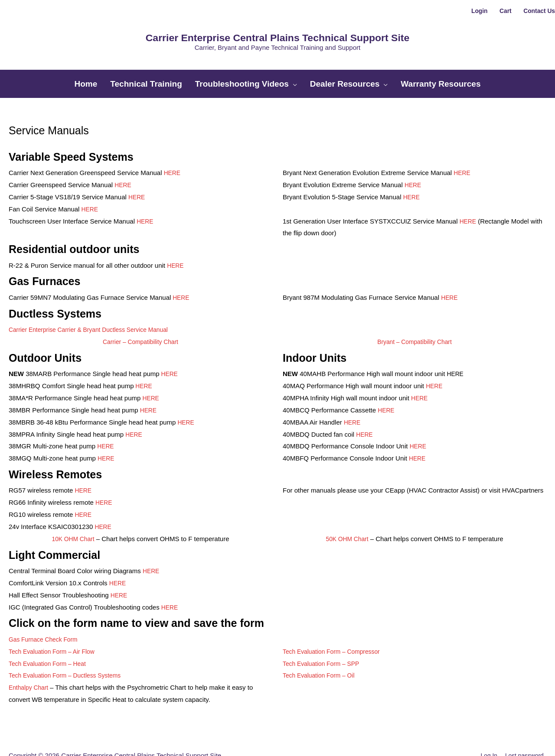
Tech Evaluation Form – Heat (51, 641)
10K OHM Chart (73, 516)
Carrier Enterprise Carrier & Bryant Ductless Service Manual (95, 307)
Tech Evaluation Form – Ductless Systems (70, 653)
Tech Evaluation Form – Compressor (335, 628)
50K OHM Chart (347, 516)
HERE (173, 150)
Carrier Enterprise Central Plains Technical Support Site (277, 29)
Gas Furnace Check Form (46, 616)
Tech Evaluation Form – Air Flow (55, 628)
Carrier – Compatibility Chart (140, 319)
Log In (487, 732)
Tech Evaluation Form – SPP (324, 641)
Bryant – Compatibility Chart (415, 319)
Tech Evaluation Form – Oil (322, 653)
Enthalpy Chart (31, 665)
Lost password (525, 732)
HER (363, 411)
